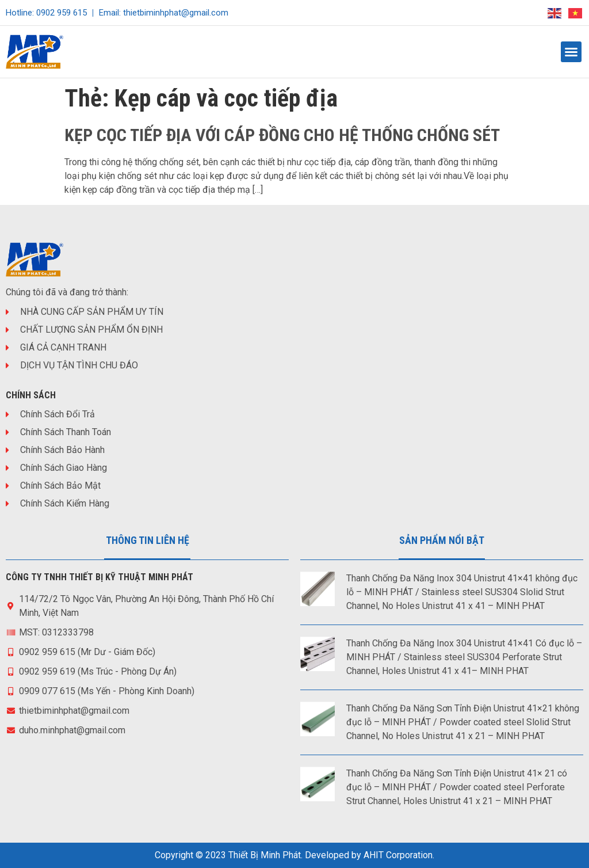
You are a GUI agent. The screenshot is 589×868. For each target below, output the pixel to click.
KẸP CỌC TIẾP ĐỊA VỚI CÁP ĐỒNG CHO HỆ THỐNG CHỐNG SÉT (282, 135)
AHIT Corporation (398, 855)
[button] (571, 52)
